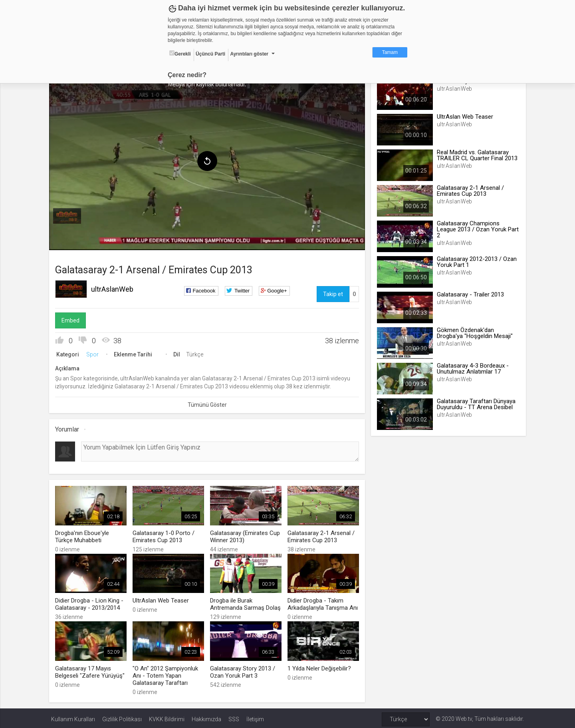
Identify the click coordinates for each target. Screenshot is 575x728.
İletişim (255, 717)
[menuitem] (69, 215)
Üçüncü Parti (210, 54)
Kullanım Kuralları (73, 717)
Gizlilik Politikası (122, 717)
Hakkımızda (206, 717)
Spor (94, 353)
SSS (234, 717)
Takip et (332, 293)
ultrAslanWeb (114, 288)
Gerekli (180, 54)
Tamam (390, 52)
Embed (72, 319)
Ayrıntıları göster (249, 54)
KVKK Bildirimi (167, 717)
